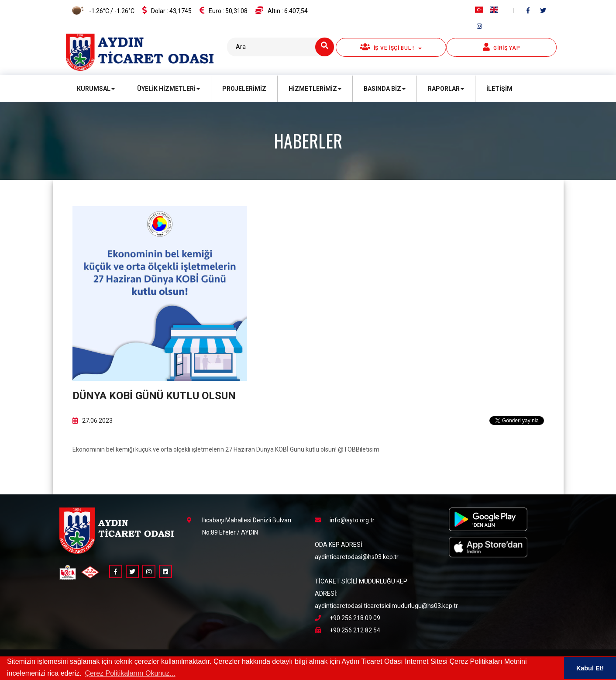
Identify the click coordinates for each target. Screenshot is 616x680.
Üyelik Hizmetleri (169, 89)
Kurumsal (96, 89)
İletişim (499, 89)
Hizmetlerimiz (315, 89)
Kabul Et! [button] (590, 668)
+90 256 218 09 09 (348, 618)
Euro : (224, 10)
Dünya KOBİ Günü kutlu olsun (154, 396)
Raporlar (446, 89)
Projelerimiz (244, 89)
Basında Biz (385, 89)
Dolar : (167, 10)
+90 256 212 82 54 (348, 630)
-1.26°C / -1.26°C (100, 11)
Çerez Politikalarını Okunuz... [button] (130, 673)
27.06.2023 (93, 421)
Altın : (282, 10)
